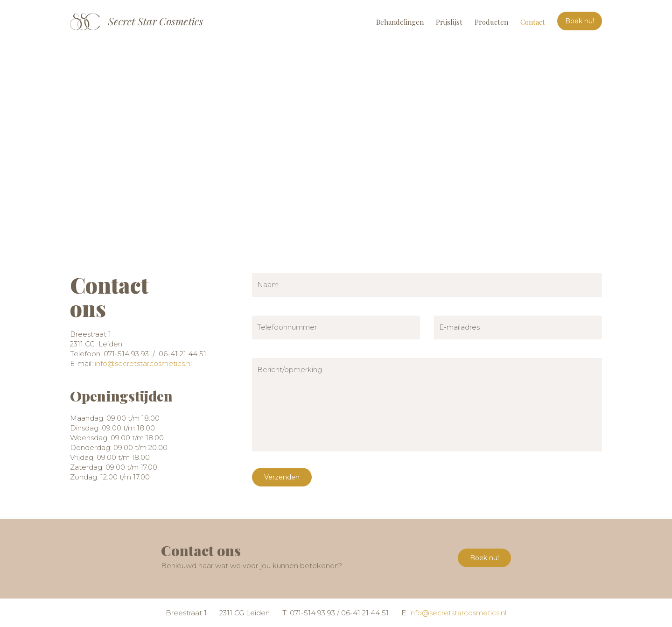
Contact (533, 22)
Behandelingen (400, 22)
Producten (491, 22)
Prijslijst (449, 22)
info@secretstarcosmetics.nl (143, 363)
